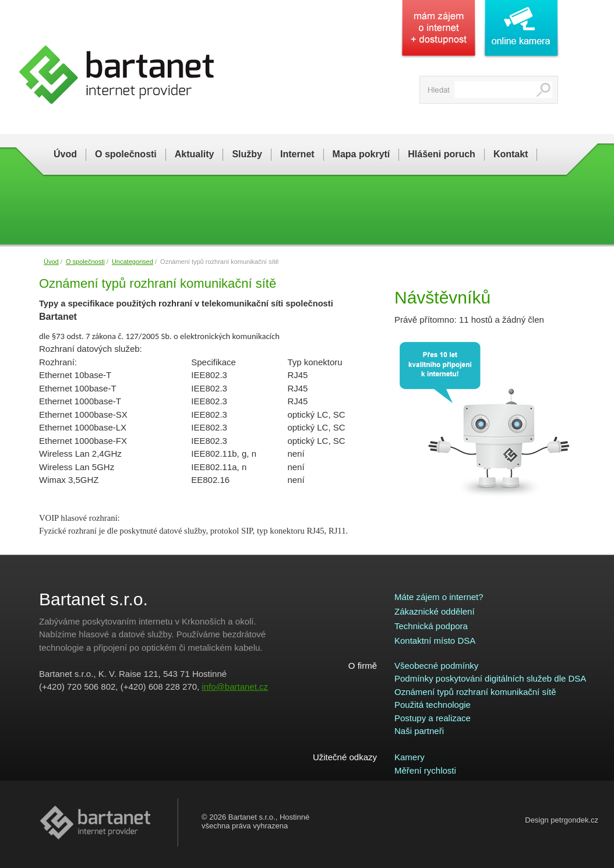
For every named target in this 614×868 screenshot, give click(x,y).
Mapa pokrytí (361, 154)
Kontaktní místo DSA (435, 641)
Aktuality (195, 154)
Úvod (65, 154)
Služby (247, 154)
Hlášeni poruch (442, 154)
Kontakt (511, 154)
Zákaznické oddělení (435, 611)
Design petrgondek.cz (562, 820)
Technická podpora (431, 626)
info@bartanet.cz (235, 687)
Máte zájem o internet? (439, 597)
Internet (297, 154)
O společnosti (126, 154)
